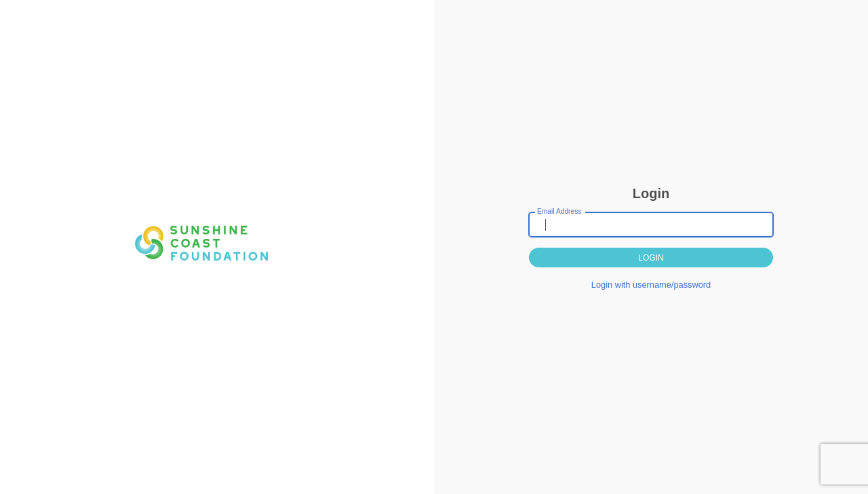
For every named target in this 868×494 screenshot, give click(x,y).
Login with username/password (651, 285)
